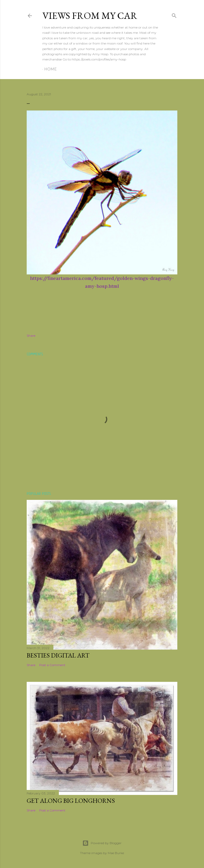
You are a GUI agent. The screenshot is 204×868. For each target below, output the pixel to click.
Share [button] (31, 336)
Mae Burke (116, 853)
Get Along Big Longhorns (71, 801)
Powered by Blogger (102, 843)
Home (50, 69)
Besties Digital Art (58, 655)
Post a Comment (52, 665)
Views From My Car (90, 16)
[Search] (174, 15)
